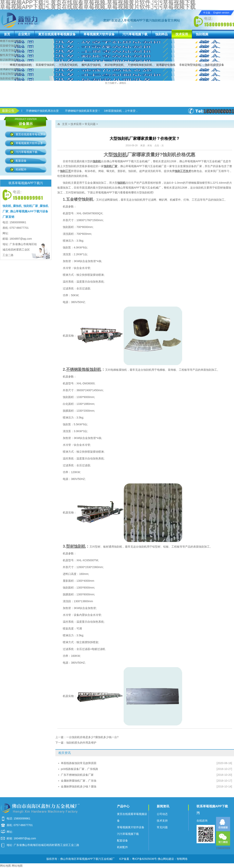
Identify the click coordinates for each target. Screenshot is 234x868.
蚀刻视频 (202, 34)
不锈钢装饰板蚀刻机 (140, 65)
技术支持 (162, 821)
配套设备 (21, 161)
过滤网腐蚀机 (110, 200)
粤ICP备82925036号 (144, 859)
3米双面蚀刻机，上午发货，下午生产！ (162, 111)
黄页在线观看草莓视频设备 (57, 34)
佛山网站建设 (166, 859)
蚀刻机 (72, 166)
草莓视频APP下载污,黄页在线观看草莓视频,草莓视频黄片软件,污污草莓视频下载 (98, 7)
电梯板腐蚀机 (119, 370)
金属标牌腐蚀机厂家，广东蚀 (79, 781)
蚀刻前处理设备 (214, 65)
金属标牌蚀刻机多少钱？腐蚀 (79, 786)
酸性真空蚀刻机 (91, 65)
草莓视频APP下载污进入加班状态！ (43, 111)
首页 (7, 34)
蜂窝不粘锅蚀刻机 (21, 65)
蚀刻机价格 (81, 176)
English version (221, 13)
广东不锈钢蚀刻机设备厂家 (77, 775)
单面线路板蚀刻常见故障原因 (79, 763)
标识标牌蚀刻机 (114, 65)
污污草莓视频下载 (135, 34)
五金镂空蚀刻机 (80, 199)
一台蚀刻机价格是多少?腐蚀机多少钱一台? (92, 737)
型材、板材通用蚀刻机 (109, 547)
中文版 (207, 13)
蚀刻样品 (161, 34)
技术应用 (182, 34)
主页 (65, 124)
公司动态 (162, 814)
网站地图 (5, 866)
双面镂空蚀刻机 (45, 65)
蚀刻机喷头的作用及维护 (81, 743)
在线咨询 (202, 821)
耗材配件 (21, 169)
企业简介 (24, 34)
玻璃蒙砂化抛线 (166, 65)
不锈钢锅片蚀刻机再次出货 (77, 111)
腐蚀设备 (188, 166)
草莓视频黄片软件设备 (99, 34)
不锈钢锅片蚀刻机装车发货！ (117, 111)
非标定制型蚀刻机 (190, 65)
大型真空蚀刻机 (68, 65)
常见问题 (90, 124)
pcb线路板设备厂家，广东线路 (79, 769)
